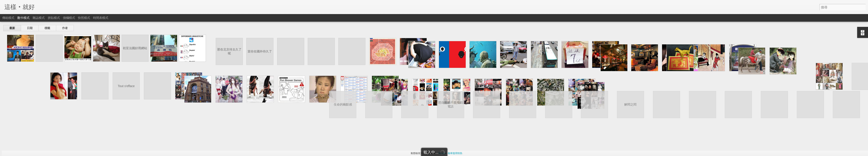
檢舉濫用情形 (455, 153)
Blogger (442, 153)
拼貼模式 (54, 18)
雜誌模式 (39, 18)
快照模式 (84, 18)
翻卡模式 (23, 18)
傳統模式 (8, 18)
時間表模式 (101, 18)
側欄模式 (69, 18)
